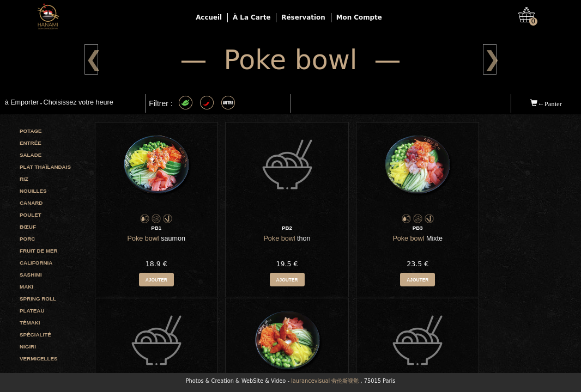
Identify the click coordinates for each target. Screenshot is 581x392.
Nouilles (33, 191)
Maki (26, 287)
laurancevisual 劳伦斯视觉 (325, 381)
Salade (31, 155)
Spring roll (38, 299)
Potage (31, 131)
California (36, 263)
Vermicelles (39, 359)
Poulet (31, 215)
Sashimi (31, 275)
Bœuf (28, 227)
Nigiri (28, 347)
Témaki (30, 323)
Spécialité (35, 335)
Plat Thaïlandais (45, 167)
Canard (31, 203)
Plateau (32, 311)
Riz (24, 179)
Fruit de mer (39, 251)
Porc (27, 239)
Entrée (31, 143)
